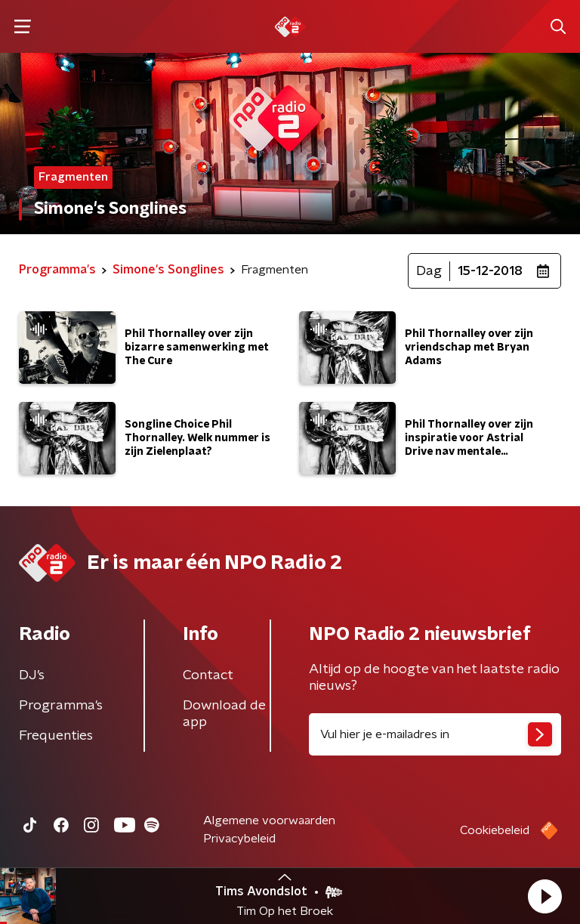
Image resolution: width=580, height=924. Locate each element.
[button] (545, 896)
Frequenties (56, 736)
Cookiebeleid (495, 830)
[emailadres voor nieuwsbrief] (435, 734)
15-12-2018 (490, 271)
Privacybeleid (239, 839)
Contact (208, 675)
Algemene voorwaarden (269, 820)
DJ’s (32, 675)
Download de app (224, 714)
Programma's (61, 706)
